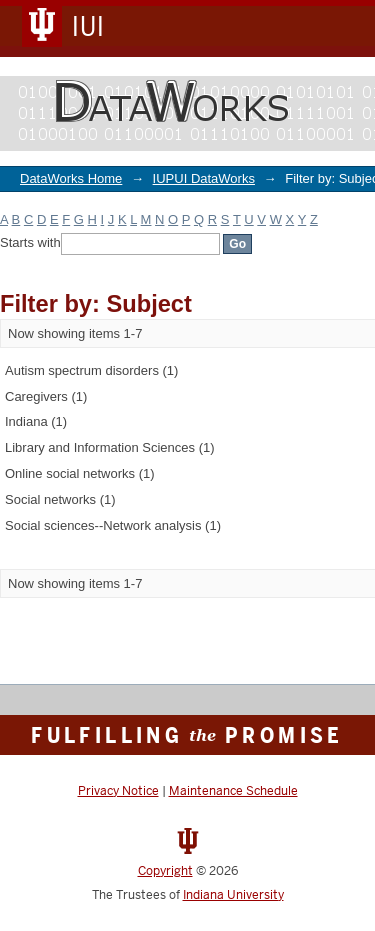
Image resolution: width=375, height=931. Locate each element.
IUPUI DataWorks (204, 178)
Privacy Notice (118, 791)
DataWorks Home (71, 178)
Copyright (165, 871)
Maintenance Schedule (233, 791)
